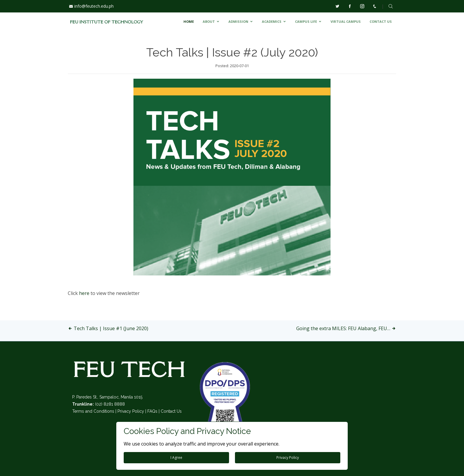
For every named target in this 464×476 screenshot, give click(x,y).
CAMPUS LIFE (306, 21)
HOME (189, 21)
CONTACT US (381, 21)
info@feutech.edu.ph (94, 6)
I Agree (176, 458)
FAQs (152, 411)
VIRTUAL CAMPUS (346, 21)
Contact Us (171, 411)
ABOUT (209, 21)
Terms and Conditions (93, 411)
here (85, 293)
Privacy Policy (131, 411)
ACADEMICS (272, 21)
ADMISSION (238, 21)
